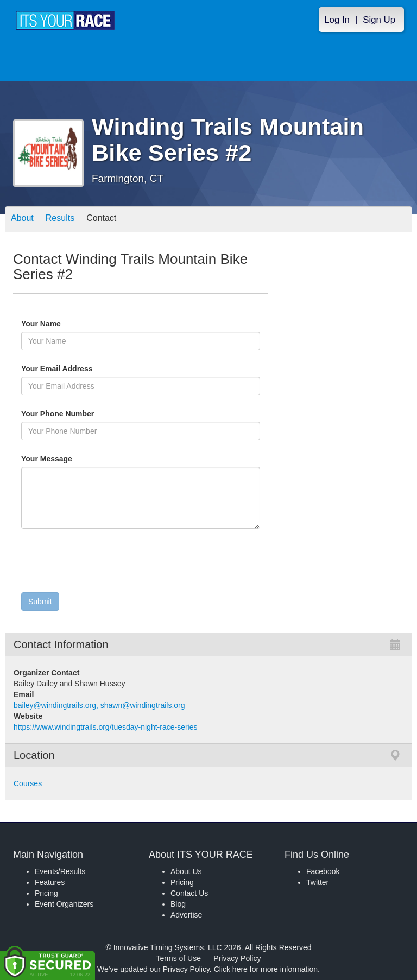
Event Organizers (64, 904)
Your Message (65, 459)
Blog (178, 904)
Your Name (59, 324)
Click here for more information (266, 969)
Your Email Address (99, 369)
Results (60, 220)
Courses (28, 783)
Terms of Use (179, 958)
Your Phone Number (58, 414)
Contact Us (189, 893)
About (22, 220)
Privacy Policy (237, 958)
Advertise (186, 915)
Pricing (46, 893)
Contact (101, 220)
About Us (186, 871)
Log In (337, 20)
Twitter (317, 882)
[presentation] (104, 563)
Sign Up (379, 20)
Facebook (323, 871)
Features (50, 882)
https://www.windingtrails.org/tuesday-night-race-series (105, 727)
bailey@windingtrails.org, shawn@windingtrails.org (99, 705)
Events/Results (60, 871)
